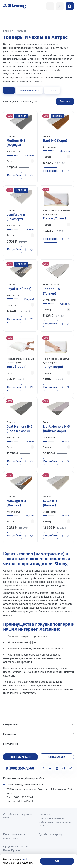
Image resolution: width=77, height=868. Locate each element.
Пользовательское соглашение (14, 836)
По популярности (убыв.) (18, 101)
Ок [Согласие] (57, 861)
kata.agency (56, 834)
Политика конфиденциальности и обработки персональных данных (55, 820)
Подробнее (14, 175)
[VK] (50, 768)
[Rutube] (71, 768)
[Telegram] (64, 768)
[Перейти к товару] (20, 147)
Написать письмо (20, 757)
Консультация (57, 757)
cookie (26, 859)
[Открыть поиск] (50, 6)
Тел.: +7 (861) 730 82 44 (20, 797)
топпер (52, 90)
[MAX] (57, 768)
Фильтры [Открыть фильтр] (65, 101)
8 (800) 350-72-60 (20, 768)
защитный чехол (29, 90)
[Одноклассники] (44, 768)
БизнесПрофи (11, 850)
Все (9, 90)
